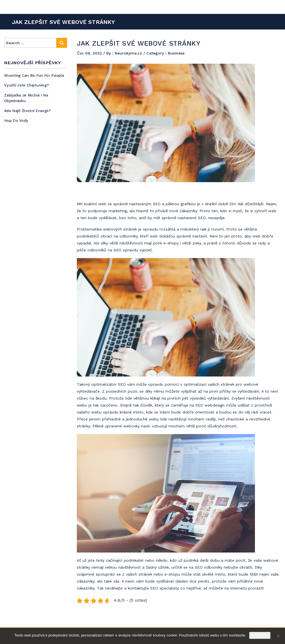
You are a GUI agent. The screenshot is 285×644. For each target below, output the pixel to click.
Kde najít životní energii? (28, 111)
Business (176, 53)
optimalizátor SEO (109, 384)
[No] (278, 636)
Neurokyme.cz (129, 53)
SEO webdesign (210, 405)
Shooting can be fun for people (34, 75)
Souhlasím (260, 635)
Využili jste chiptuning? (27, 85)
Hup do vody (16, 121)
